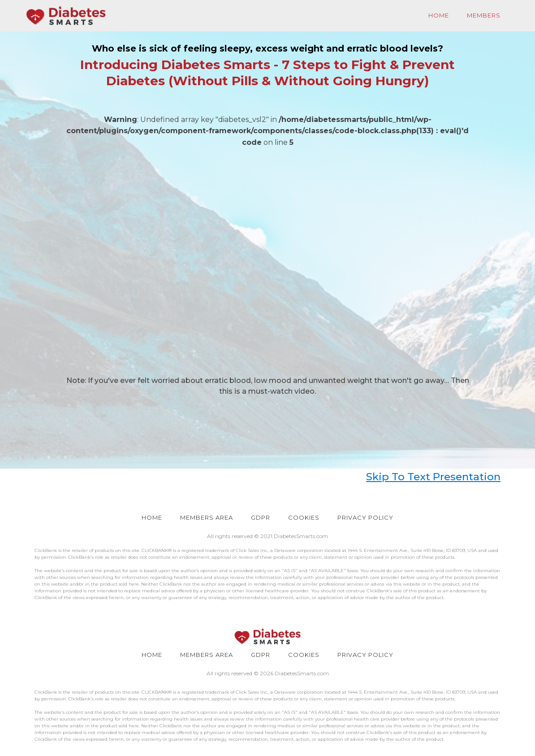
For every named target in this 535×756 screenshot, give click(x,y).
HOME (152, 517)
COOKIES (304, 517)
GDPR (261, 517)
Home (439, 15)
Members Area (207, 517)
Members (484, 15)
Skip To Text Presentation (433, 477)
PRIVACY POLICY (365, 517)
